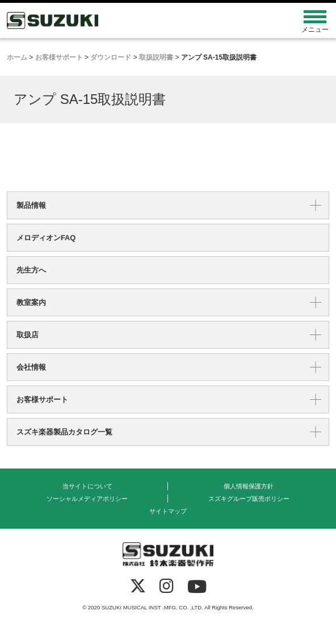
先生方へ (31, 270)
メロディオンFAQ (46, 238)
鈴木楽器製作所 (128, 20)
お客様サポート (42, 400)
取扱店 (28, 335)
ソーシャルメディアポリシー (87, 499)
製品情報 (31, 205)
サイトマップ (168, 511)
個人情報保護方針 (249, 486)
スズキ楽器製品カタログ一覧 (64, 432)
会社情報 (31, 367)
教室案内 (31, 302)
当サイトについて (87, 486)
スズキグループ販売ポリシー (249, 499)
